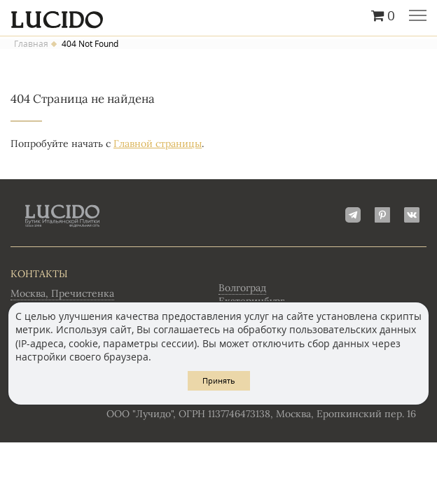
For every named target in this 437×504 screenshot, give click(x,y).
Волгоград (242, 288)
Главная (31, 44)
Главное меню (418, 17)
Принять (219, 380)
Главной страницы (158, 143)
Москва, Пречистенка (62, 293)
